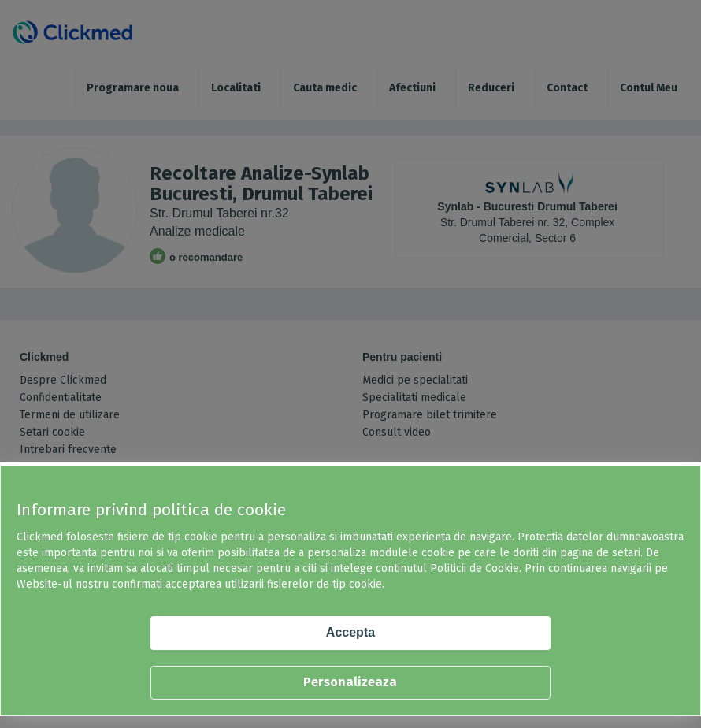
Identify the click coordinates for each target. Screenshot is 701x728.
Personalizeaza (350, 682)
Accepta (350, 632)
